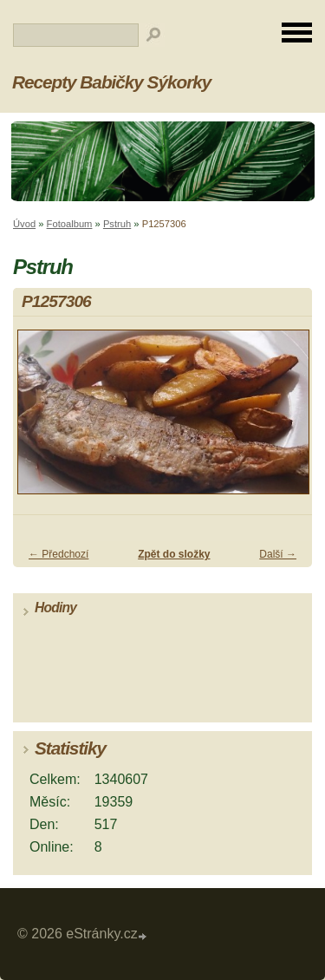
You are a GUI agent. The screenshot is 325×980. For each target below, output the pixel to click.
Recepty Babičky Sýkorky (111, 82)
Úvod (24, 224)
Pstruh (117, 224)
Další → (278, 554)
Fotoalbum (70, 224)
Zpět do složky (174, 554)
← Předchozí (58, 554)
